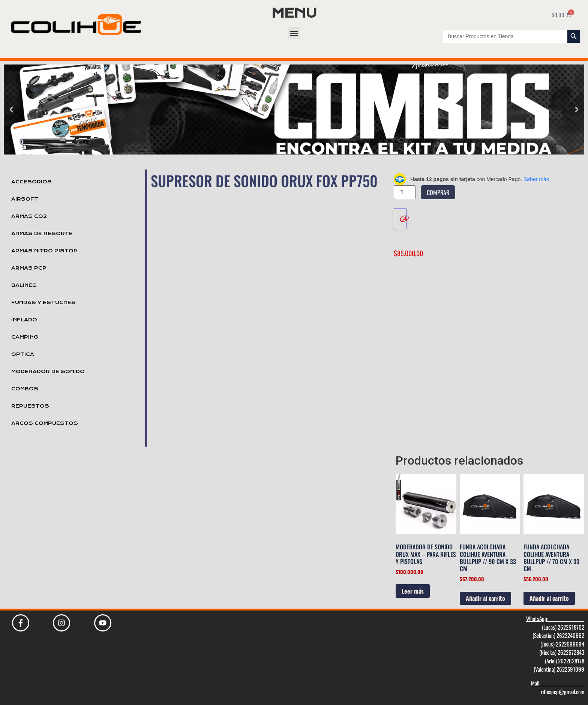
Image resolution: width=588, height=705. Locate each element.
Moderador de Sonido (48, 372)
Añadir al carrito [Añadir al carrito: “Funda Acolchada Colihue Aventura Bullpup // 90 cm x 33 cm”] (485, 598)
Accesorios (31, 182)
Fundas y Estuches (43, 303)
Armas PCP (29, 268)
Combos (25, 389)
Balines (24, 285)
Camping (25, 337)
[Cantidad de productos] (405, 192)
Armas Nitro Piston (44, 251)
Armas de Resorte (42, 234)
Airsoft (25, 199)
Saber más (536, 179)
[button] (294, 33)
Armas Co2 (29, 216)
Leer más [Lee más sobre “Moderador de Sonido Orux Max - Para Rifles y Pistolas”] (413, 591)
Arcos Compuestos (45, 423)
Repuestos (30, 406)
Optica (23, 354)
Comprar (438, 192)
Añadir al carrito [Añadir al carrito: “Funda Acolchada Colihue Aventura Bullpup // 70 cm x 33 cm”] (549, 598)
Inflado (24, 320)
